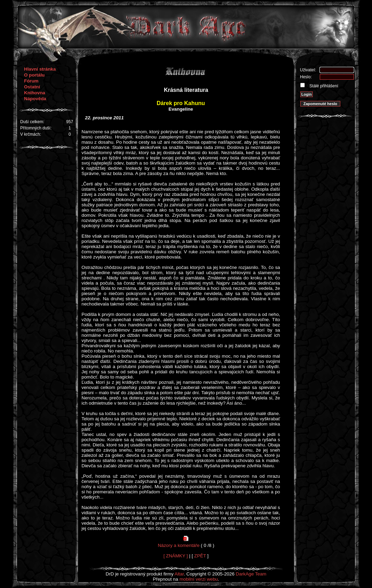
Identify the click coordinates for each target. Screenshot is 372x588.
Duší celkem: (32, 122)
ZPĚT (200, 556)
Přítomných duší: (36, 128)
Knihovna (35, 93)
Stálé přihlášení (323, 86)
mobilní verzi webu (199, 579)
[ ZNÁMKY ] (176, 556)
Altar (179, 574)
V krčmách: (31, 134)
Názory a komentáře (179, 545)
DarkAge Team (251, 574)
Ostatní (32, 87)
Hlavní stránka (40, 69)
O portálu (34, 75)
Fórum (31, 81)
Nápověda (35, 99)
